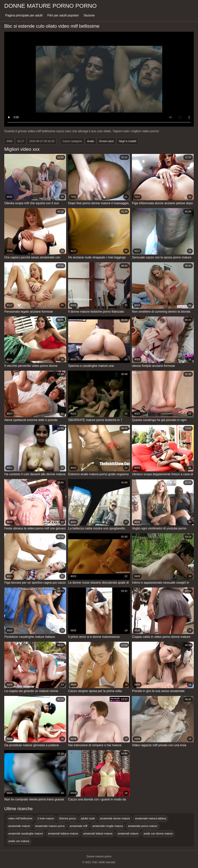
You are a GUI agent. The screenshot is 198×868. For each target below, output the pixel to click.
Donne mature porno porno (50, 6)
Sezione (89, 15)
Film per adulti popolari (63, 15)
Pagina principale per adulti (24, 15)
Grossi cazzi (106, 141)
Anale (90, 141)
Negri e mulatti (127, 141)
